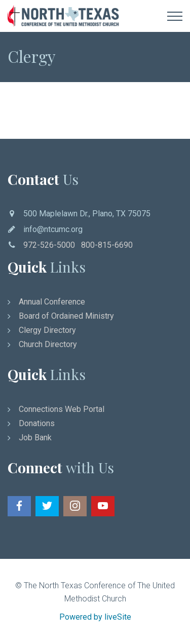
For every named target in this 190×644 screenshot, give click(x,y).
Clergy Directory (47, 330)
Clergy (32, 56)
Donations (37, 423)
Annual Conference (52, 302)
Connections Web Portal (62, 409)
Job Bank (35, 438)
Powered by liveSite (95, 617)
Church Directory (48, 344)
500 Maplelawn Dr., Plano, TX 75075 (87, 214)
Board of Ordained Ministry (66, 316)
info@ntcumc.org (53, 229)
